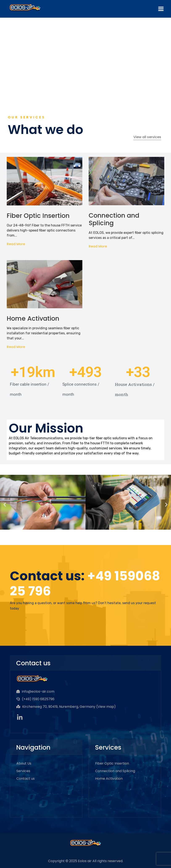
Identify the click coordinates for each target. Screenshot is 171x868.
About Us (24, 763)
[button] (5, 505)
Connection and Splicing (114, 219)
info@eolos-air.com (38, 691)
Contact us (26, 779)
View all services (147, 137)
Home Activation (33, 319)
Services (23, 771)
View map (106, 707)
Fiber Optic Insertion (38, 216)
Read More (16, 244)
